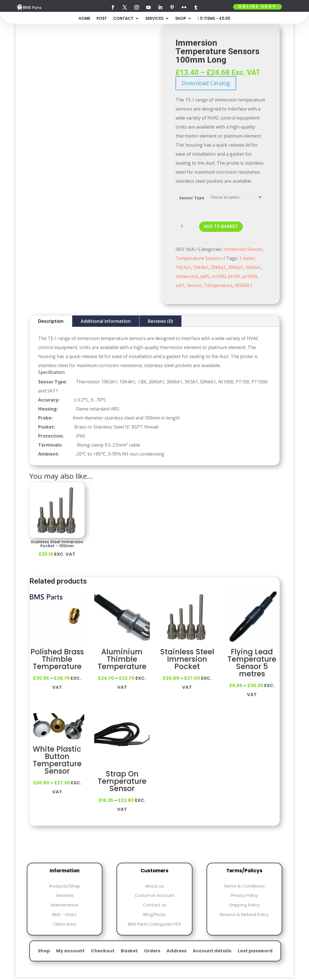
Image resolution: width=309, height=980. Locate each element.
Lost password (255, 952)
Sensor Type (192, 198)
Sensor (194, 285)
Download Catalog (206, 83)
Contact (123, 19)
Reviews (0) (160, 321)
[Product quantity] (184, 227)
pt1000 (250, 276)
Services (154, 19)
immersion (187, 276)
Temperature (218, 285)
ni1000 (219, 276)
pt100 (234, 276)
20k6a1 (218, 267)
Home (85, 19)
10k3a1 (183, 267)
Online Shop (257, 6)
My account (70, 952)
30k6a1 (236, 267)
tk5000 (242, 285)
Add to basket (221, 226)
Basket (129, 952)
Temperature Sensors (199, 258)
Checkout (103, 952)
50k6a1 (253, 267)
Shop (181, 19)
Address (177, 952)
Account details (212, 952)
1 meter (247, 258)
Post (102, 19)
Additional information (106, 321)
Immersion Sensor (243, 249)
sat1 (180, 285)
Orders (152, 952)
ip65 (205, 276)
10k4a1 (201, 267)
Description (51, 321)
